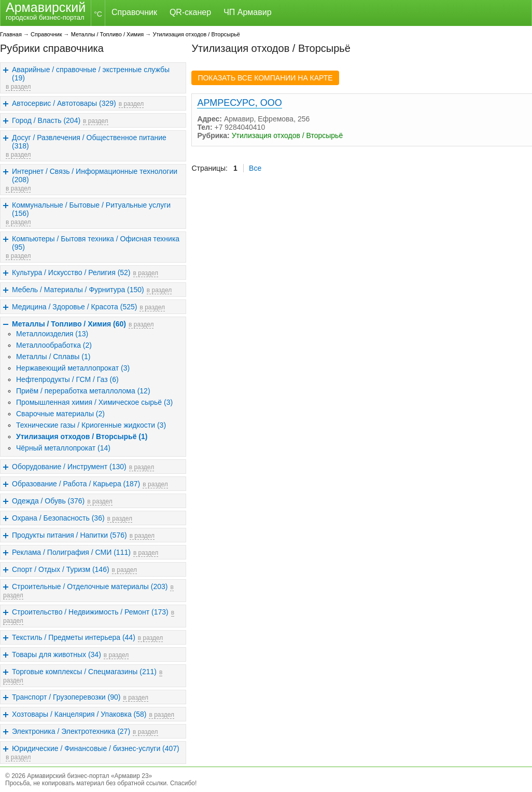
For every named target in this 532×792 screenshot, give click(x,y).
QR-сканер (190, 12)
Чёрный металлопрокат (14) (63, 448)
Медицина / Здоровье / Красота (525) (74, 307)
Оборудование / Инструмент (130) (69, 467)
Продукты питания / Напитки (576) (69, 535)
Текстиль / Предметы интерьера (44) (74, 637)
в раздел (18, 87)
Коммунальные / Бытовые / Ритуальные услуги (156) (91, 209)
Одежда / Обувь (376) (48, 501)
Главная (11, 34)
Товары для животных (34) (57, 654)
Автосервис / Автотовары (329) (64, 103)
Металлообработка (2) (54, 345)
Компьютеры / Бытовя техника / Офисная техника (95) (96, 243)
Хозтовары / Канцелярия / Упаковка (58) (79, 714)
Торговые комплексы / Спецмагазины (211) (84, 672)
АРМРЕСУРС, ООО (239, 103)
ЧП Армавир (247, 12)
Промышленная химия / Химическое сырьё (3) (94, 402)
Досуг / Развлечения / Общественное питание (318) (89, 142)
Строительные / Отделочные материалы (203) (90, 586)
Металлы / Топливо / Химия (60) (69, 324)
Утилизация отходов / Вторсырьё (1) (82, 436)
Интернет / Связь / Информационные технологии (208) (95, 175)
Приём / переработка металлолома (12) (83, 391)
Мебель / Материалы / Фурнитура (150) (78, 290)
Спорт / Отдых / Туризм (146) (61, 569)
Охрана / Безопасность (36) (58, 518)
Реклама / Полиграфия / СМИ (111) (71, 552)
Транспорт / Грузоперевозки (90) (66, 697)
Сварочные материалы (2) (60, 414)
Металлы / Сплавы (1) (53, 357)
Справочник (134, 12)
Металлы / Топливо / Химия (108, 34)
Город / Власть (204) (46, 120)
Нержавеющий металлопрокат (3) (73, 368)
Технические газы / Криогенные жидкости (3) (91, 425)
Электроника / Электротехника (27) (71, 731)
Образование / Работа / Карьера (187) (76, 484)
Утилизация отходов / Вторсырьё (196, 34)
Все (255, 168)
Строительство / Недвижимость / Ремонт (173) (90, 612)
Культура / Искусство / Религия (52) (71, 272)
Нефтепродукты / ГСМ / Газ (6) (67, 379)
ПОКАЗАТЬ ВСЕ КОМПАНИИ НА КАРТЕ (265, 78)
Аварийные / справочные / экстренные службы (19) (91, 74)
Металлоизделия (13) (52, 334)
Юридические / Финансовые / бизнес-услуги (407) (96, 748)
